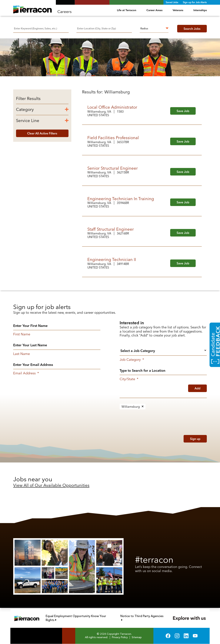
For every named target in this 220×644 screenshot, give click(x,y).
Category (25, 109)
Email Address (26, 373)
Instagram (177, 636)
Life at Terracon (127, 10)
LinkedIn (186, 636)
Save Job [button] (183, 111)
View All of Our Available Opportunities (51, 485)
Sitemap (137, 637)
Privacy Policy (120, 637)
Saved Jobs (172, 2)
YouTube (195, 636)
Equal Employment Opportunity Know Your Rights (76, 618)
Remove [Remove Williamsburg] (143, 407)
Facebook (168, 636)
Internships (200, 10)
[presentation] (144, 438)
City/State (129, 379)
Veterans (178, 10)
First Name (22, 334)
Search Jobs (192, 29)
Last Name (22, 354)
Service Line (28, 121)
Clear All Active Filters (42, 133)
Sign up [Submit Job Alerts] (195, 439)
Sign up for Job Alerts (195, 2)
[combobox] (104, 28)
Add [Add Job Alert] (197, 388)
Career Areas (154, 10)
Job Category (132, 360)
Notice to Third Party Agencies (143, 616)
